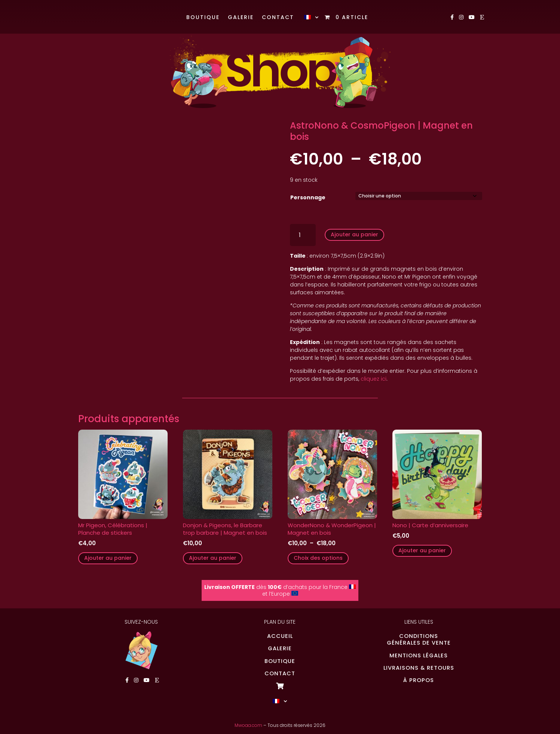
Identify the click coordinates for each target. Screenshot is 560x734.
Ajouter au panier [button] (108, 558)
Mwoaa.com (248, 725)
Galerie (241, 18)
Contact (278, 18)
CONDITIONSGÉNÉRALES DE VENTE (419, 639)
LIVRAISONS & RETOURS (419, 668)
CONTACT (280, 673)
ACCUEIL (280, 636)
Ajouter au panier (354, 234)
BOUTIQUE (280, 661)
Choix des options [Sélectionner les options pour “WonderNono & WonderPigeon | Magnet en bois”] (318, 558)
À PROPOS (419, 680)
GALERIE (280, 648)
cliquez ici (374, 379)
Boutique (203, 18)
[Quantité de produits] (303, 235)
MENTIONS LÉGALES (419, 655)
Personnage (308, 197)
